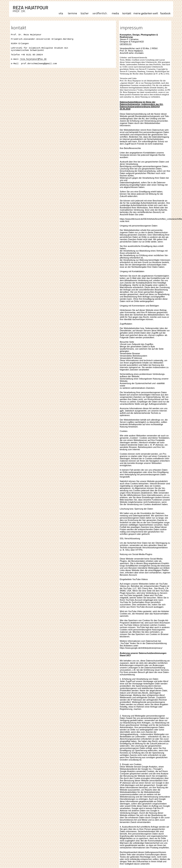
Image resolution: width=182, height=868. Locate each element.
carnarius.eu (126, 44)
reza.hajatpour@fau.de (33, 63)
